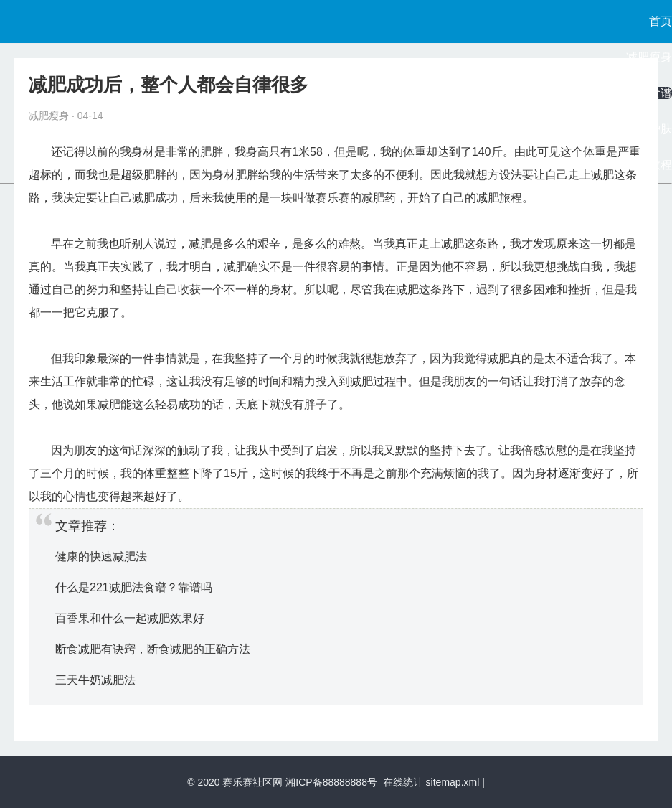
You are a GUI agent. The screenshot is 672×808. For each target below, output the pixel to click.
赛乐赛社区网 (252, 782)
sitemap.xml (453, 782)
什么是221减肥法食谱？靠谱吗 (134, 587)
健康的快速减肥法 (101, 556)
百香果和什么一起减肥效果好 (130, 618)
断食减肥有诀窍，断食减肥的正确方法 (153, 649)
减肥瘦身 (649, 57)
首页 (661, 21)
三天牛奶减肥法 (95, 680)
